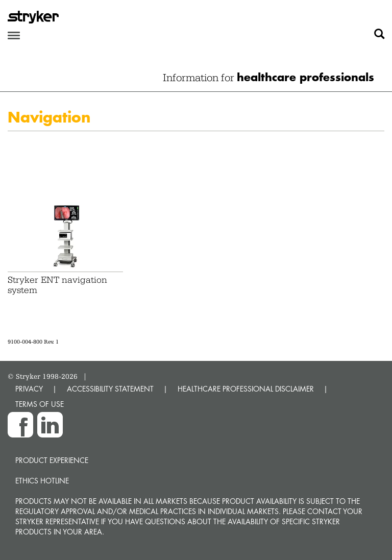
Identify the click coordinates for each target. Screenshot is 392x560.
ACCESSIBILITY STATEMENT (110, 389)
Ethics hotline (42, 481)
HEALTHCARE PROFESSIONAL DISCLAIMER (246, 389)
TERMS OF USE (40, 404)
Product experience (52, 460)
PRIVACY (29, 389)
